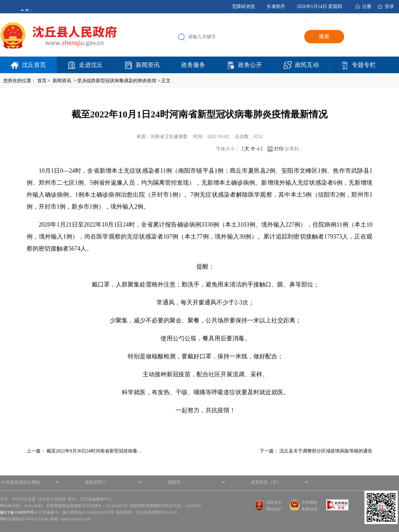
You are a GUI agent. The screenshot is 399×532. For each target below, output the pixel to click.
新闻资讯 (148, 65)
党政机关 (274, 502)
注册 (367, 6)
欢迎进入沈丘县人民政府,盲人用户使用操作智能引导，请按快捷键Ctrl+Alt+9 (0, 0)
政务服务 (193, 65)
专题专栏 (364, 65)
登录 (389, 6)
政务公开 (250, 65)
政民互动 (307, 65)
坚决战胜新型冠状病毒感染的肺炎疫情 (117, 81)
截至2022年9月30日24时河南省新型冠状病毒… (94, 451)
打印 (275, 149)
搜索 (324, 36)
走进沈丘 (91, 65)
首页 (42, 81)
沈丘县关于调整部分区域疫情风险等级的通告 (326, 451)
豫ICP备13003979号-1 (19, 512)
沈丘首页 (34, 65)
